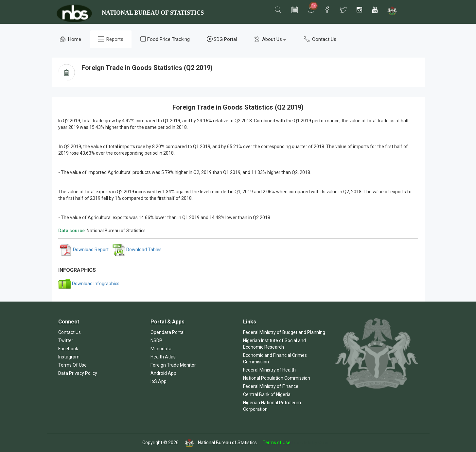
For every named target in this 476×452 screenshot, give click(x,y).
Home (71, 39)
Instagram (69, 357)
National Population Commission (277, 378)
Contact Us (320, 39)
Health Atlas (163, 357)
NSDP (156, 340)
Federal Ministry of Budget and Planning (284, 332)
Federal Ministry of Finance (271, 386)
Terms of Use (277, 443)
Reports (111, 39)
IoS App (159, 381)
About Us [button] (270, 39)
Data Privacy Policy (78, 373)
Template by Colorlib (313, 443)
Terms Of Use (72, 365)
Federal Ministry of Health (269, 370)
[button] (278, 10)
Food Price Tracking (165, 39)
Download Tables (137, 250)
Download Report (84, 250)
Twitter (66, 340)
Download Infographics (89, 284)
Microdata (161, 349)
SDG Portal (222, 39)
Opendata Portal (167, 332)
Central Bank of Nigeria (267, 394)
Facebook (68, 349)
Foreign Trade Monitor (173, 365)
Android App (163, 373)
